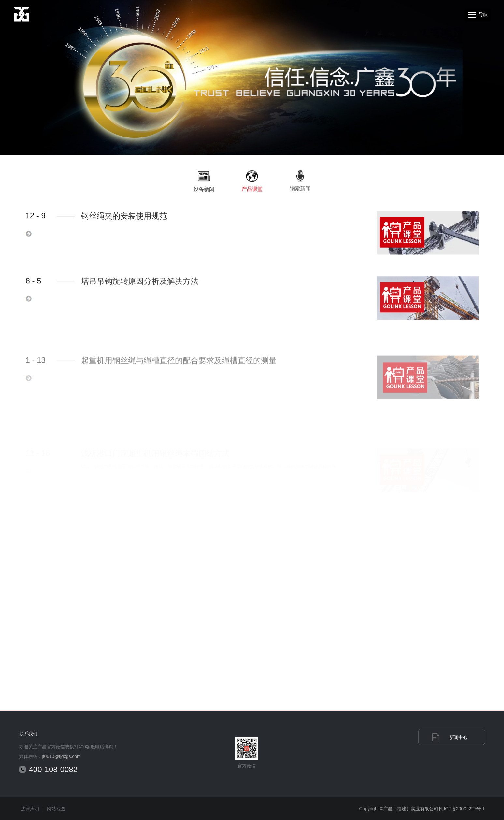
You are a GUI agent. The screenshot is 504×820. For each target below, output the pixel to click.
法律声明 (30, 809)
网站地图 (56, 809)
